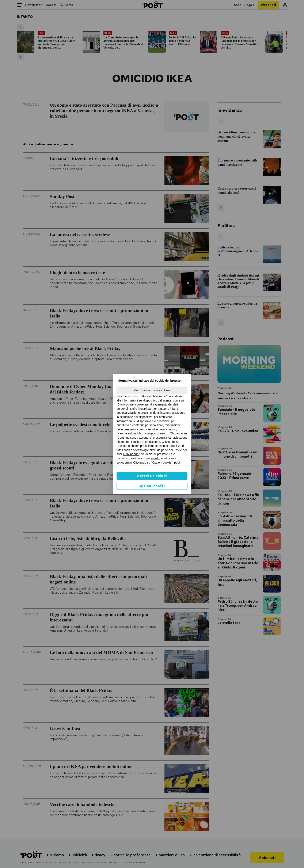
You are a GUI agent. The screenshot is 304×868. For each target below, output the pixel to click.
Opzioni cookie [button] (152, 486)
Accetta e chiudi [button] (152, 476)
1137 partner (131, 454)
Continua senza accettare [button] (152, 390)
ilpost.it (156, 458)
